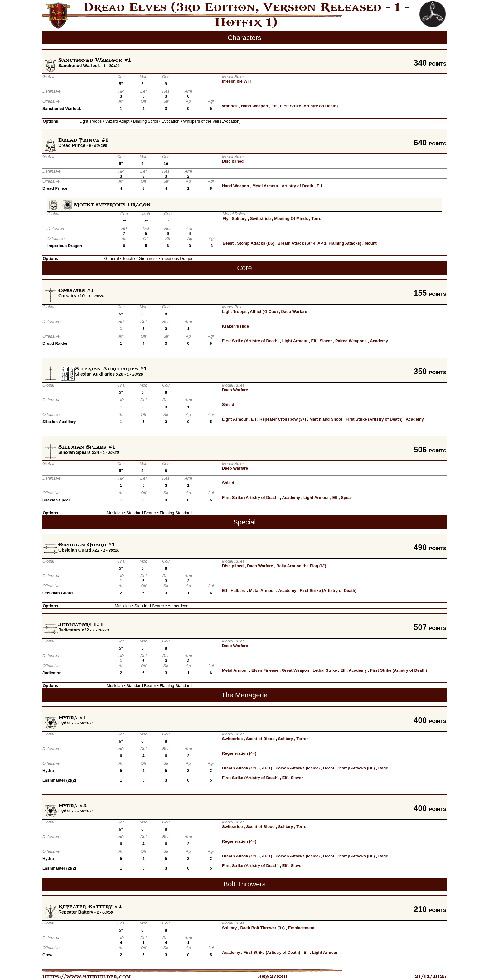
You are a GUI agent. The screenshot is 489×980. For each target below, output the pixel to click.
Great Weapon (296, 670)
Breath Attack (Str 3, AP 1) (247, 768)
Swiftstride (260, 219)
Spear (346, 497)
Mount (371, 243)
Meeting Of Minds (291, 219)
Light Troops (234, 312)
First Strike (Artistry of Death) (250, 341)
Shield (228, 405)
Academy (379, 341)
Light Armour (295, 341)
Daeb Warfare (294, 312)
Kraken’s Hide (235, 326)
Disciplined (233, 161)
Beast (228, 243)
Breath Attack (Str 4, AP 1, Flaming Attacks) (319, 243)
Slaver (326, 341)
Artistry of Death (298, 186)
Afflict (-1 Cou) (264, 312)
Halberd (238, 590)
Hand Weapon (254, 106)
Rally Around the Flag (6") (301, 566)
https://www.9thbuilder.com (87, 977)
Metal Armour (265, 186)
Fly (226, 219)
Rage (383, 768)
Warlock (230, 106)
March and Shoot (326, 419)
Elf (274, 106)
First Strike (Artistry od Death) (309, 106)
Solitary (239, 219)
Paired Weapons (351, 341)
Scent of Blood (260, 739)
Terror (317, 219)
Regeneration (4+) (239, 753)
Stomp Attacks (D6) (256, 243)
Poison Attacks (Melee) (298, 768)
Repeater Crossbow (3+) (283, 419)
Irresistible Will (236, 81)
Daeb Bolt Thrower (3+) (262, 928)
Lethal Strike (325, 670)
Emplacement (301, 928)
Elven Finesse (265, 670)
